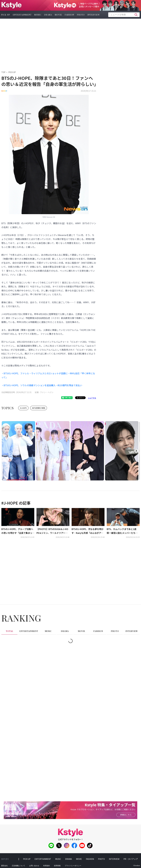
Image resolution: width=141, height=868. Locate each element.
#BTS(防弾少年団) (39, 408)
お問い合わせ (34, 866)
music (38, 15)
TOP (3, 72)
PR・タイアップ (131, 859)
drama (48, 15)
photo (81, 15)
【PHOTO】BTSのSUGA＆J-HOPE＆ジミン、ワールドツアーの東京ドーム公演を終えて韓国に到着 (53, 531)
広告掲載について (18, 866)
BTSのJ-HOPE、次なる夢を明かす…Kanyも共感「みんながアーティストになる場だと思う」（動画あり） (88, 531)
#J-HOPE (23, 408)
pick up (27, 859)
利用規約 (47, 866)
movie (58, 15)
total (10, 631)
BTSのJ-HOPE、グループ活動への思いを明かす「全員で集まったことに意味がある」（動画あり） (18, 531)
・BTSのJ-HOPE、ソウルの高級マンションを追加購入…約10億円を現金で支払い (42, 385)
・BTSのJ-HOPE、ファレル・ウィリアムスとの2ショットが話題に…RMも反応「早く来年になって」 (48, 375)
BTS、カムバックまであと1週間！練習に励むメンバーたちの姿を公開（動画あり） (122, 531)
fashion (69, 15)
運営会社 (4, 866)
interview (94, 15)
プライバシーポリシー (73, 866)
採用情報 (57, 866)
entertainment (22, 15)
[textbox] (124, 15)
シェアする (92, 398)
